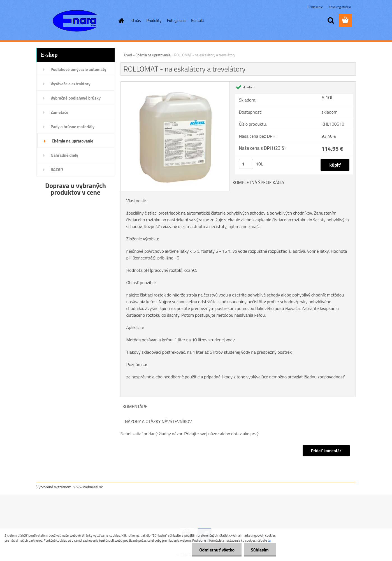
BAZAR (57, 170)
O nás (136, 20)
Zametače (60, 112)
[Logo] (75, 21)
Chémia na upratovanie (73, 141)
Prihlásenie (316, 7)
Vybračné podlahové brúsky (76, 98)
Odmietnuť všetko (217, 550)
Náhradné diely (64, 155)
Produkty (154, 20)
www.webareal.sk (88, 487)
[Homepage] (121, 20)
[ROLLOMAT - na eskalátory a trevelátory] (175, 84)
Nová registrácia (340, 7)
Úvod (128, 55)
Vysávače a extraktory (71, 84)
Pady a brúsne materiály (73, 127)
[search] (331, 20)
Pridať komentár (326, 451)
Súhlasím (260, 550)
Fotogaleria (176, 20)
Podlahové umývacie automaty (79, 69)
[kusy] (246, 164)
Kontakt (198, 20)
